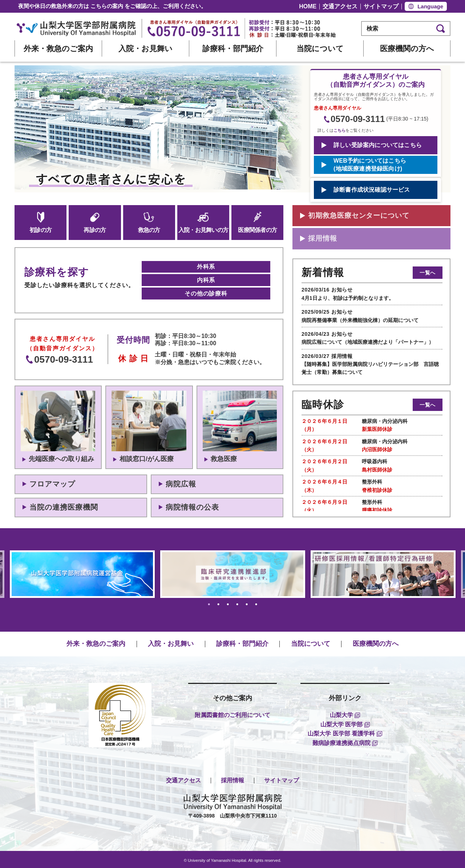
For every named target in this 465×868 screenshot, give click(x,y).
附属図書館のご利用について (232, 713)
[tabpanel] (233, 572)
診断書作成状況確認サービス (372, 190)
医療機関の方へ (407, 48)
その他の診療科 (206, 291)
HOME (308, 6)
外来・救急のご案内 (58, 48)
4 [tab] (237, 602)
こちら (339, 130)
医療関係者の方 (257, 222)
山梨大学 (345, 713)
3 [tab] (228, 602)
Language (430, 6)
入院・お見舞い (145, 48)
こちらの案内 (107, 6)
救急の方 (149, 222)
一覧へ (428, 274)
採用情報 (232, 778)
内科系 (206, 279)
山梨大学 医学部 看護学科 (345, 731)
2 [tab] (219, 602)
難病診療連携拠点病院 (345, 741)
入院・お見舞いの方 (203, 222)
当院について (320, 48)
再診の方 (95, 222)
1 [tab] (209, 602)
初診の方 (41, 222)
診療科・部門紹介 (233, 48)
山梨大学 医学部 (345, 722)
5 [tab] (247, 602)
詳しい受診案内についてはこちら (378, 145)
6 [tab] (256, 602)
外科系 (206, 266)
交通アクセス (340, 6)
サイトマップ (381, 6)
